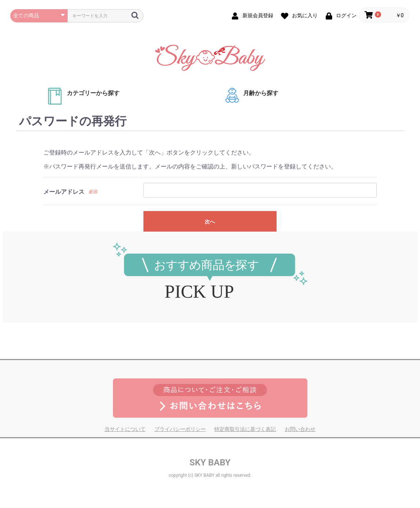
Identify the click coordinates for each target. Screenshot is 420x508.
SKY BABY (210, 462)
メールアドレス (64, 192)
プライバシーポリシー (180, 429)
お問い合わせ (300, 429)
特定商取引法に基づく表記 (245, 429)
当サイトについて (125, 429)
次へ (210, 222)
